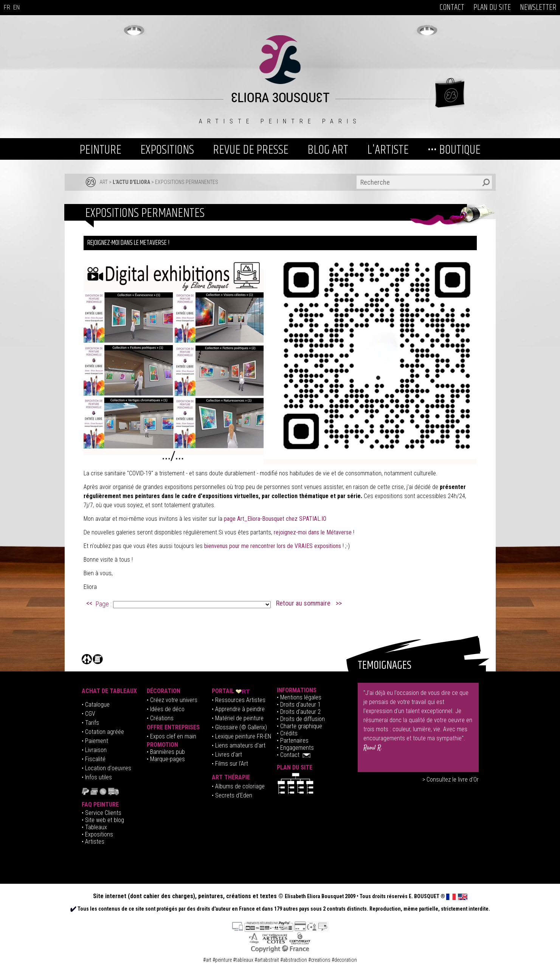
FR (7, 7)
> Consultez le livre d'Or (451, 779)
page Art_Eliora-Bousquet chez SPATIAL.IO (275, 519)
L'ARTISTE (388, 150)
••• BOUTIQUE (454, 150)
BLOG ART (328, 150)
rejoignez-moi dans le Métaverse (313, 532)
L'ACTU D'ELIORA (131, 182)
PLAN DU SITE (492, 8)
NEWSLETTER (538, 8)
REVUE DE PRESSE (251, 150)
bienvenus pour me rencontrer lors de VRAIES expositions (273, 546)
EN (16, 7)
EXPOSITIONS (167, 150)
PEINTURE (100, 150)
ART (104, 182)
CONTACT (452, 8)
